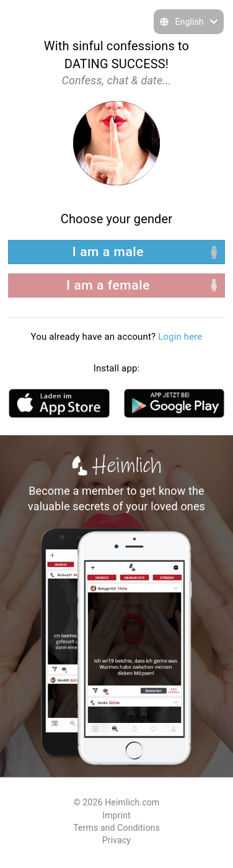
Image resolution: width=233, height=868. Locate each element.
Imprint (116, 815)
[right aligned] (116, 286)
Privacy (116, 840)
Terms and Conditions (116, 828)
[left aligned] (116, 252)
